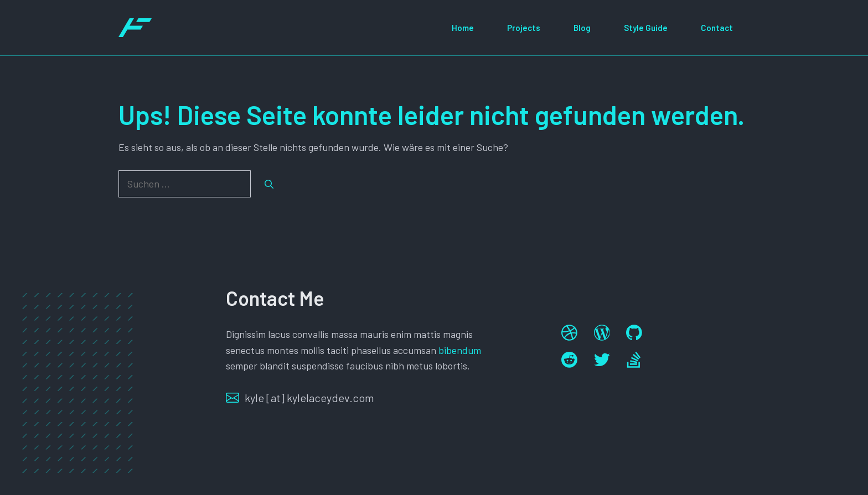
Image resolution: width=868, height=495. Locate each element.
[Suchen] (269, 184)
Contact (717, 28)
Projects (524, 28)
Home (463, 28)
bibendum (460, 350)
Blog (582, 28)
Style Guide (646, 28)
